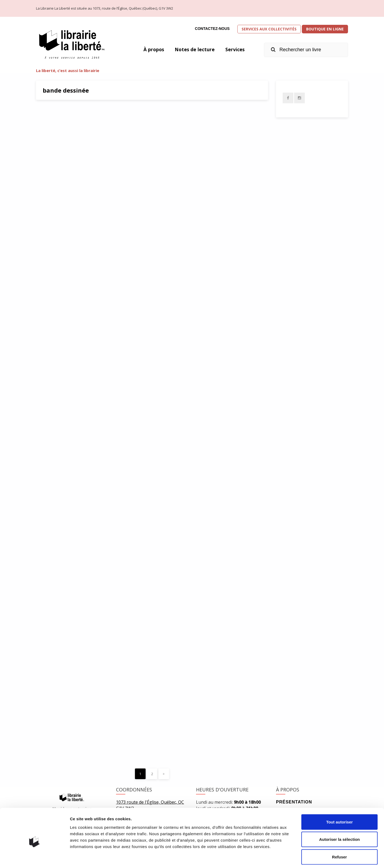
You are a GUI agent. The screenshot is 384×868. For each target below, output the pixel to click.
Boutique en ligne (325, 29)
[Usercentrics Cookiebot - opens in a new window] (35, 858)
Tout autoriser (339, 798)
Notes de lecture (194, 49)
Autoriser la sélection (340, 816)
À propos (153, 49)
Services (235, 49)
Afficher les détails (294, 857)
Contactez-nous (212, 29)
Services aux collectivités (269, 29)
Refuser (339, 833)
